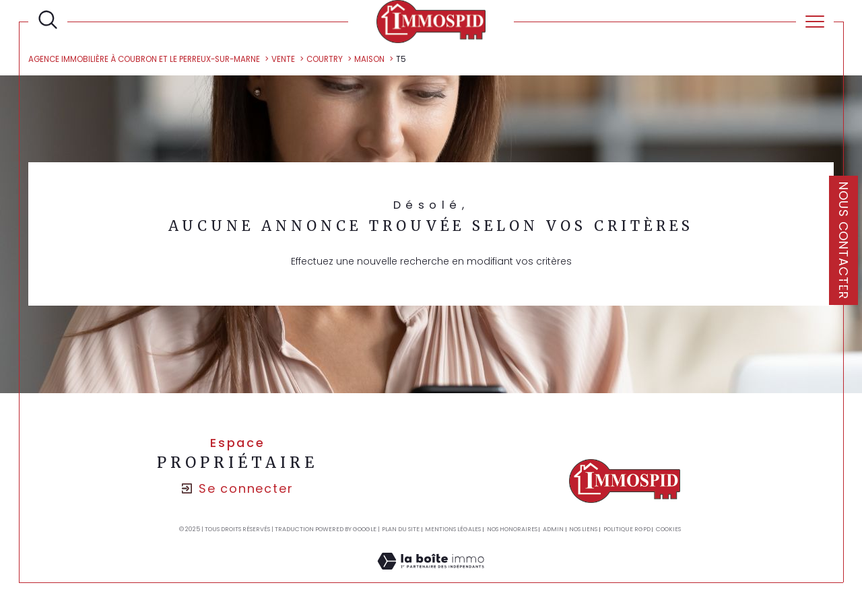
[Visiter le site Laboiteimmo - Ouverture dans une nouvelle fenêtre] (431, 576)
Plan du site (401, 529)
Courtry (325, 59)
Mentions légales (453, 529)
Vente (283, 59)
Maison (369, 59)
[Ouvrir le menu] (815, 22)
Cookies (668, 529)
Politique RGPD (627, 529)
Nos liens (583, 529)
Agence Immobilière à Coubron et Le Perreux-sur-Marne (144, 59)
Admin (553, 529)
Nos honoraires (512, 529)
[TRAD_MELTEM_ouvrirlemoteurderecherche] (48, 21)
